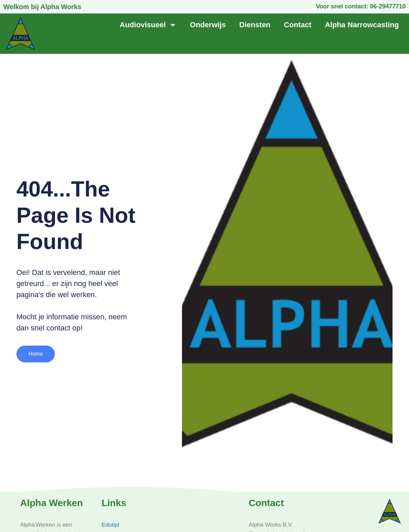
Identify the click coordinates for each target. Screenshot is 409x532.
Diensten (255, 25)
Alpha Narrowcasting (362, 25)
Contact (298, 25)
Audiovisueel (148, 25)
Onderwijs (208, 25)
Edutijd (110, 525)
